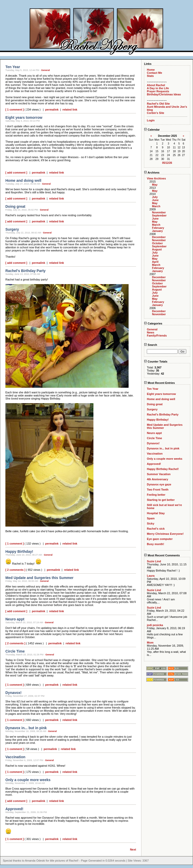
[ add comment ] (16, 173)
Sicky (151, 523)
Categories (153, 323)
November (159, 212)
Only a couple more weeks (165, 459)
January (157, 231)
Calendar (152, 130)
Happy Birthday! (158, 420)
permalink (52, 110)
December (159, 237)
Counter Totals (156, 361)
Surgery (152, 409)
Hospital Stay (156, 513)
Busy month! (155, 544)
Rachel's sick (156, 529)
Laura (151, 576)
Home (151, 70)
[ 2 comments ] (15, 570)
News (151, 332)
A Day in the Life (158, 88)
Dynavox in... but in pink (163, 448)
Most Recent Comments (162, 555)
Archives (152, 173)
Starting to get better (161, 500)
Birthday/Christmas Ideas (164, 94)
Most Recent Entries (159, 383)
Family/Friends (157, 336)
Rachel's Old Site (158, 104)
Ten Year (153, 389)
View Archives (156, 178)
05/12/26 (167, 163)
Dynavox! (153, 443)
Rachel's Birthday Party (163, 414)
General (46, 70)
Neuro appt (154, 433)
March (156, 206)
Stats (150, 76)
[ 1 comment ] (15, 110)
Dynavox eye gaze (159, 484)
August (157, 249)
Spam (151, 518)
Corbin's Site (155, 113)
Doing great (155, 404)
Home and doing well (161, 399)
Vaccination (155, 454)
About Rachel (156, 85)
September (159, 215)
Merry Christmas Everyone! (165, 534)
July (155, 197)
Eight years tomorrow (161, 394)
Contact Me (154, 73)
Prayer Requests (158, 91)
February (158, 228)
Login (151, 120)
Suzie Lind (154, 561)
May (155, 185)
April (155, 262)
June (155, 200)
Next (133, 849)
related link (70, 110)
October (157, 243)
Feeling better (156, 495)
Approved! (154, 464)
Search (151, 345)
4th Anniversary (157, 479)
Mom (150, 643)
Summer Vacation (159, 474)
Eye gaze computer (160, 539)
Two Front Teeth (158, 490)
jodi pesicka (155, 625)
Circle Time (154, 438)
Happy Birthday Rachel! (163, 469)
